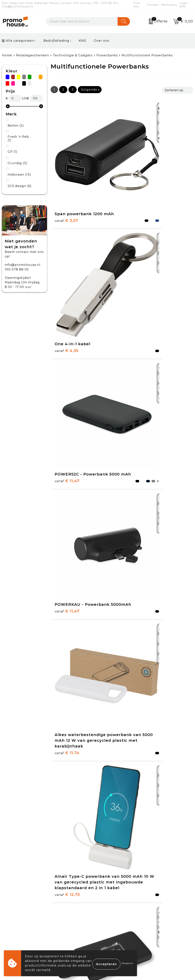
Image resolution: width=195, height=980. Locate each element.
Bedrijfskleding (56, 41)
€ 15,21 (157, 462)
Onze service (114, 914)
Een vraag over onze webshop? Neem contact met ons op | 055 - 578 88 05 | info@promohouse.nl (60, 5)
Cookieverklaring (164, 896)
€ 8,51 (114, 453)
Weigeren (127, 963)
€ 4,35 (114, 154)
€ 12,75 (162, 274)
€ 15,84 (115, 562)
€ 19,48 (68, 838)
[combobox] (82, 21)
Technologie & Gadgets (73, 55)
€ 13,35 (162, 545)
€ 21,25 (109, 824)
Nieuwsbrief (66, 896)
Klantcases (169, 5)
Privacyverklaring (165, 905)
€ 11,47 (157, 168)
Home (7, 55)
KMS (82, 41)
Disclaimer (159, 914)
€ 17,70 (163, 637)
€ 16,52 (115, 637)
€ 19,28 (163, 741)
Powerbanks (107, 55)
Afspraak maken (70, 905)
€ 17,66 (67, 666)
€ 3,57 (66, 160)
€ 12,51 (114, 349)
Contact (153, 5)
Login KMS (183, 5)
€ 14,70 (61, 456)
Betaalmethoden (118, 896)
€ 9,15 (66, 361)
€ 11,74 (115, 269)
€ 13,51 (162, 827)
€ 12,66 (67, 539)
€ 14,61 (162, 378)
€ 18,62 (61, 743)
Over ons (137, 5)
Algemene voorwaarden (170, 888)
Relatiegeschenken (32, 55)
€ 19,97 (109, 743)
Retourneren (114, 905)
